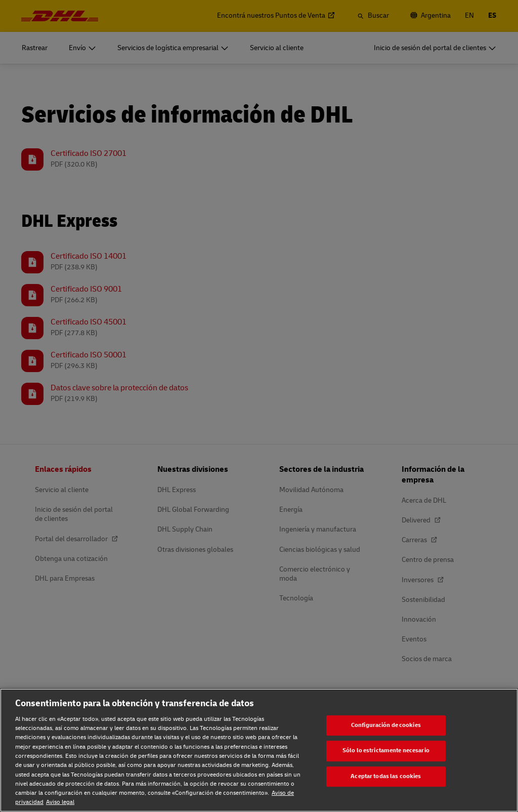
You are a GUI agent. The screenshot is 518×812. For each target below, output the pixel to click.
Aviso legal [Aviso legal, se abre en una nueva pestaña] (60, 802)
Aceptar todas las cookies (386, 776)
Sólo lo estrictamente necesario (386, 750)
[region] (259, 750)
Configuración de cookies (386, 725)
